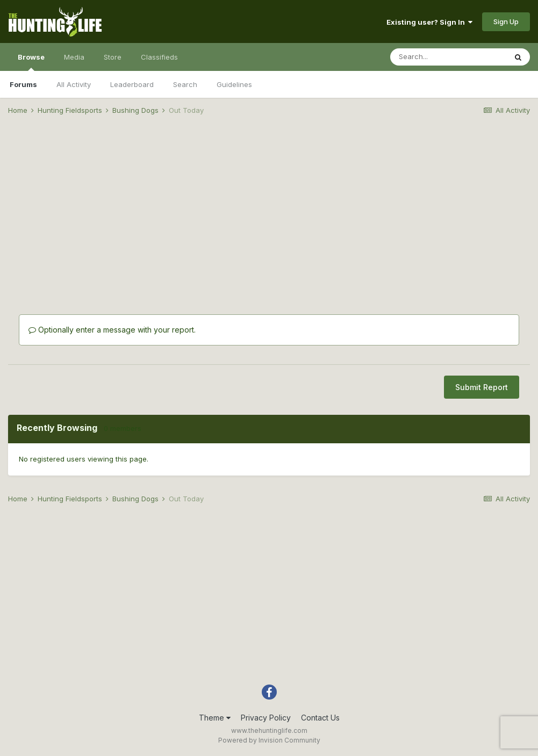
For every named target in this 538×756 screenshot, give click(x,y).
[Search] (448, 57)
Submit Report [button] (482, 387)
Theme (215, 718)
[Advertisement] (269, 207)
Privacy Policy (266, 718)
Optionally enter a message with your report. (112, 330)
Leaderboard (132, 84)
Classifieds (159, 57)
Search (185, 84)
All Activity (74, 84)
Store (113, 57)
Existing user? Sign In (429, 22)
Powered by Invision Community (269, 740)
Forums (23, 84)
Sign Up (506, 21)
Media (74, 57)
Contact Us (320, 718)
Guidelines (234, 84)
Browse (31, 62)
